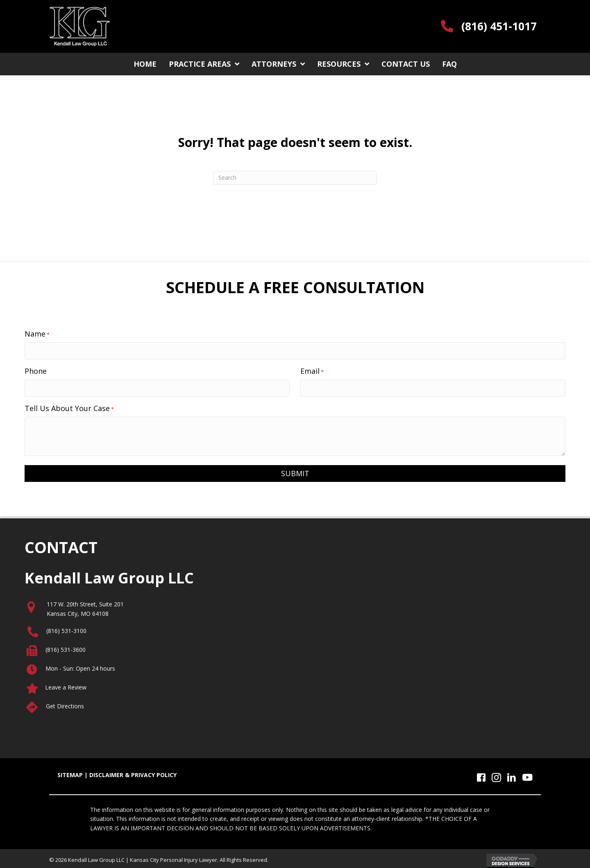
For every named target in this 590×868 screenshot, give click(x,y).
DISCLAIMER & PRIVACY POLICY (133, 773)
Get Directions (65, 704)
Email (312, 370)
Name (37, 334)
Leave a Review (66, 685)
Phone (36, 370)
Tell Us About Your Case (69, 406)
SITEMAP (70, 773)
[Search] (295, 178)
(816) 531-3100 (66, 629)
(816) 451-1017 (499, 26)
